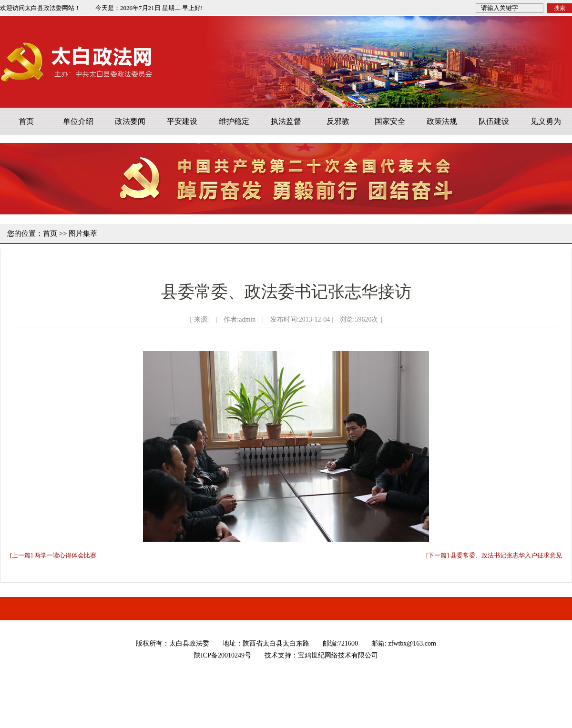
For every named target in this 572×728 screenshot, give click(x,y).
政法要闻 (130, 121)
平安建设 (182, 121)
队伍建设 (494, 121)
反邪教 (338, 121)
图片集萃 (83, 233)
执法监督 (286, 121)
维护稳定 (234, 121)
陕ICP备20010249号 (223, 655)
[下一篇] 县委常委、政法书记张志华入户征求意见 (494, 555)
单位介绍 (78, 121)
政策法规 (442, 121)
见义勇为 (546, 121)
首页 (26, 121)
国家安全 (390, 121)
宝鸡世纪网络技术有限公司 (338, 655)
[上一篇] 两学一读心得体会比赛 (53, 555)
